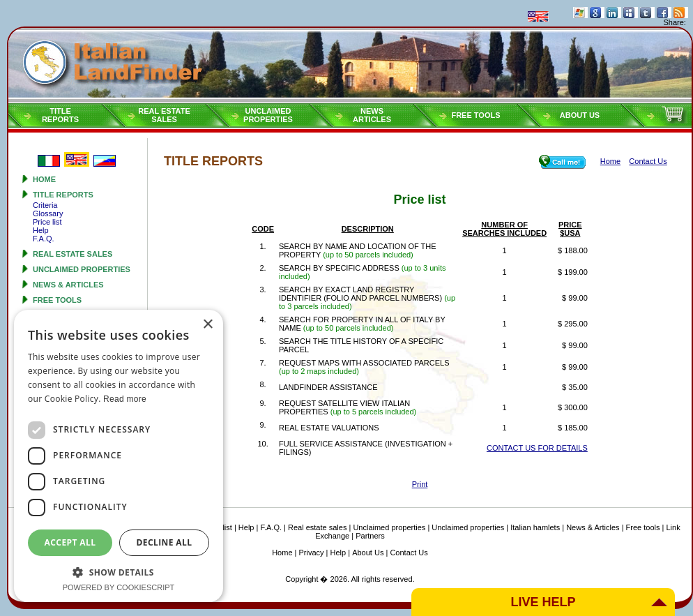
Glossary (48, 213)
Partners (370, 536)
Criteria (45, 205)
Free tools (475, 115)
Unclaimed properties (82, 269)
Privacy (312, 553)
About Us (580, 115)
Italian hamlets (535, 527)
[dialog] (119, 456)
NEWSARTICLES (372, 115)
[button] (119, 572)
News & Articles (68, 285)
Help (41, 230)
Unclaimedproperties (268, 115)
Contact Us (409, 553)
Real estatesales (164, 115)
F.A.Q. (44, 239)
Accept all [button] (70, 542)
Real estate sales (73, 254)
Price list (47, 222)
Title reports (63, 195)
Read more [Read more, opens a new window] (125, 399)
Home (44, 179)
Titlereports (60, 115)
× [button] (207, 325)
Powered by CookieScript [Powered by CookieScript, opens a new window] (119, 587)
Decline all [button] (165, 542)
